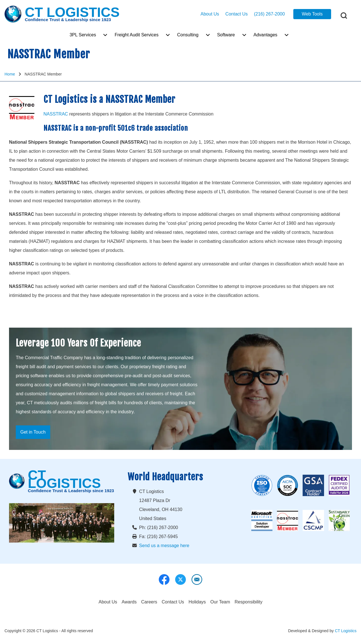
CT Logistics (346, 631)
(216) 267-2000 (269, 14)
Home (10, 74)
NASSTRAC (56, 114)
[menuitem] (83, 35)
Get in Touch (33, 432)
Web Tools (312, 14)
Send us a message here (164, 546)
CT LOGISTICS (72, 13)
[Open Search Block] (344, 15)
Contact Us (236, 14)
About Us (210, 14)
